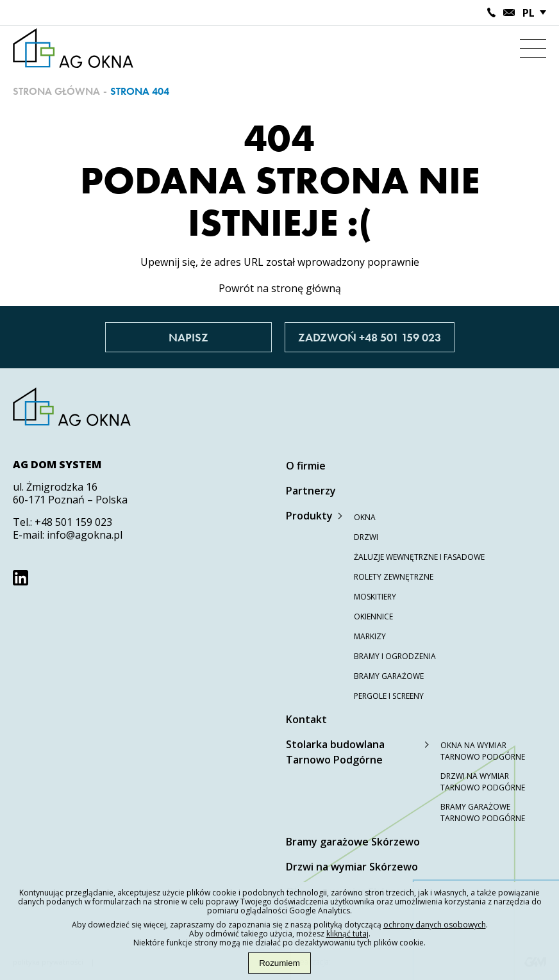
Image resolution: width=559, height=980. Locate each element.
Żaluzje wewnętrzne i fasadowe (419, 557)
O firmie (306, 466)
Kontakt (306, 719)
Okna (365, 517)
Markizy (370, 636)
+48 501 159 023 (73, 522)
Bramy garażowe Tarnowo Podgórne (483, 813)
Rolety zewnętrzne (394, 577)
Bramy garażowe (389, 676)
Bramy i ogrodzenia (395, 656)
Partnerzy (311, 491)
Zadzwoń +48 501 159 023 (370, 337)
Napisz (188, 337)
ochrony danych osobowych (435, 925)
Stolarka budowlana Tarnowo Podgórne (335, 752)
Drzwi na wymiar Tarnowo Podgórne (483, 782)
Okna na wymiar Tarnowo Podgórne (483, 751)
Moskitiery (375, 597)
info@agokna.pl (85, 535)
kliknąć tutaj (347, 934)
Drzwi (366, 537)
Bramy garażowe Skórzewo (353, 842)
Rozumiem (279, 963)
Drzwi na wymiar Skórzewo (352, 867)
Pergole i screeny (389, 696)
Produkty (309, 516)
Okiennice (373, 617)
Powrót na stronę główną (280, 288)
